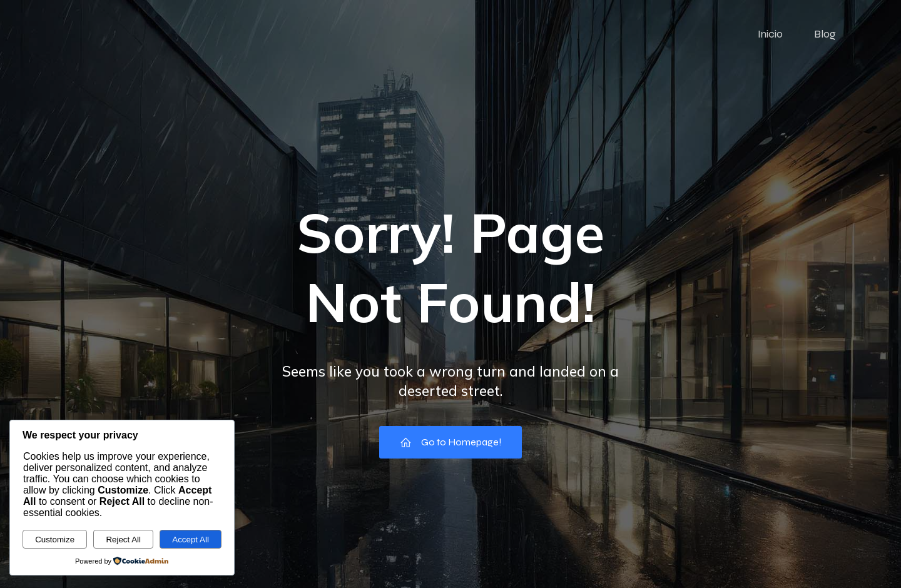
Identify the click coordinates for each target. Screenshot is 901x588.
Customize (55, 540)
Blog (825, 34)
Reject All (123, 540)
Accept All (191, 540)
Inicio (770, 34)
